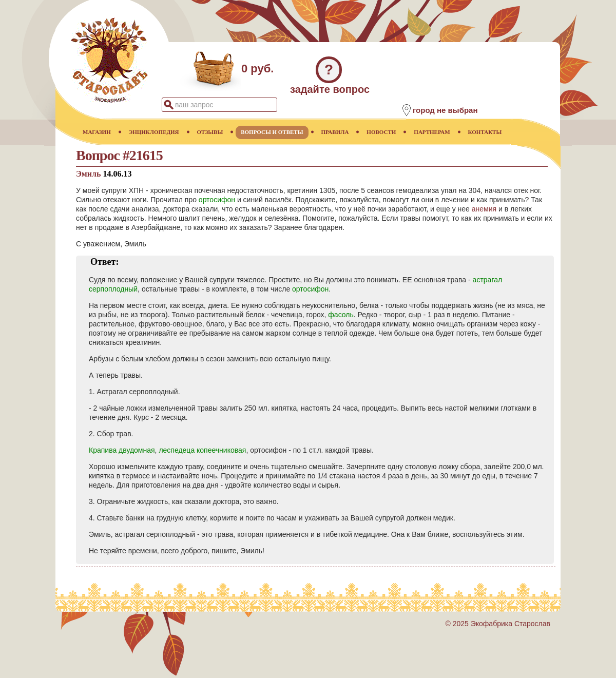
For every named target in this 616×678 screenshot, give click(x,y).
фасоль (341, 315)
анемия (484, 209)
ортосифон (217, 200)
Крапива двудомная (122, 450)
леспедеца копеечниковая (202, 450)
